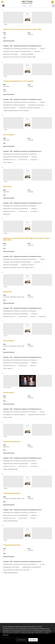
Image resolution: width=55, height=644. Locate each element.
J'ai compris (33, 640)
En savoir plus (21, 640)
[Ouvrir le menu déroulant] (2, 2)
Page (24, 6)
